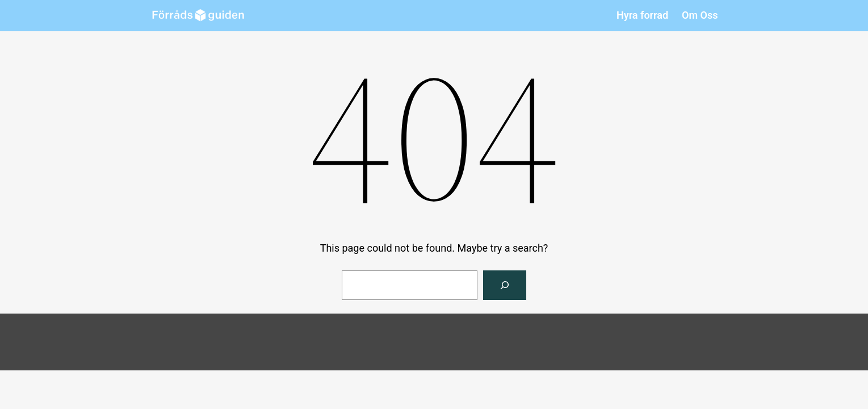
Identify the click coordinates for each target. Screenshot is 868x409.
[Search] (505, 285)
